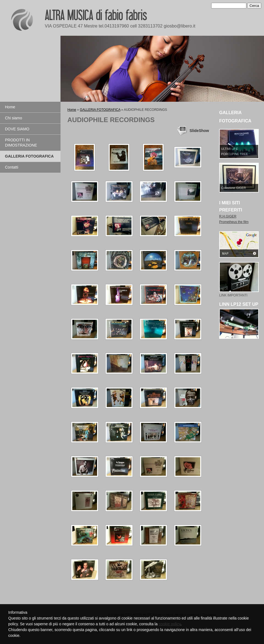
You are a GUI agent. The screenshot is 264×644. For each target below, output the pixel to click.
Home (10, 107)
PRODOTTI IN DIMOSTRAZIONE (21, 143)
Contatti (12, 167)
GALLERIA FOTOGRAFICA (29, 156)
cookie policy (170, 624)
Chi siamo (13, 118)
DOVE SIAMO (17, 129)
